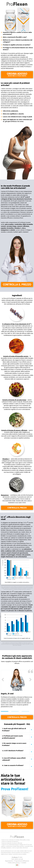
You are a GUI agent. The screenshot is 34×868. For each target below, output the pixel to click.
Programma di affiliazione (22, 861)
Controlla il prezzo (17, 285)
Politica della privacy (14, 863)
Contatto (24, 863)
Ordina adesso (17, 75)
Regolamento (9, 861)
